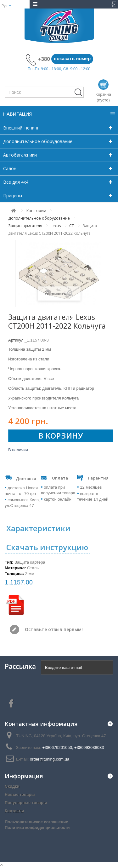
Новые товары (20, 794)
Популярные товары (26, 803)
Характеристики (38, 528)
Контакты (14, 811)
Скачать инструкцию (47, 547)
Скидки (12, 786)
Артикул (16, 340)
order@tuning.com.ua (50, 759)
